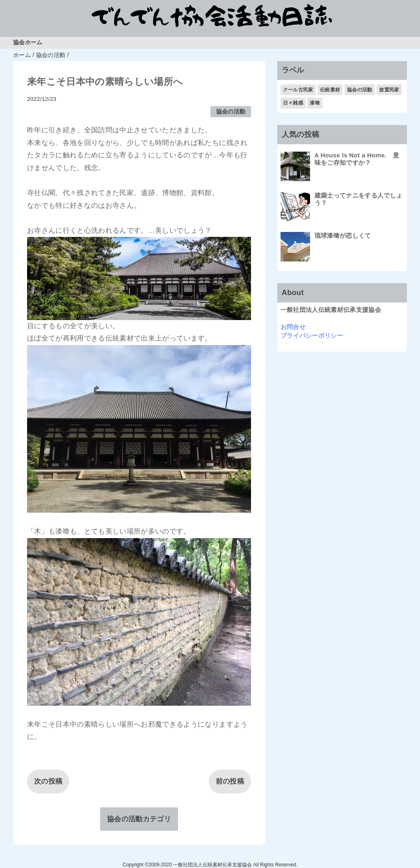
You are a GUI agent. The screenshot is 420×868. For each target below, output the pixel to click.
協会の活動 (231, 112)
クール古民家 (298, 90)
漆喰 (315, 103)
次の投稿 (48, 781)
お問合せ (293, 327)
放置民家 (389, 90)
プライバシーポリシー (312, 335)
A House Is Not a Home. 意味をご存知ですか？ (357, 159)
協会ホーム (28, 42)
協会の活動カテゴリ (139, 819)
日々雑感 (293, 103)
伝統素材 (330, 90)
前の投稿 (230, 781)
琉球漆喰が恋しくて (343, 235)
